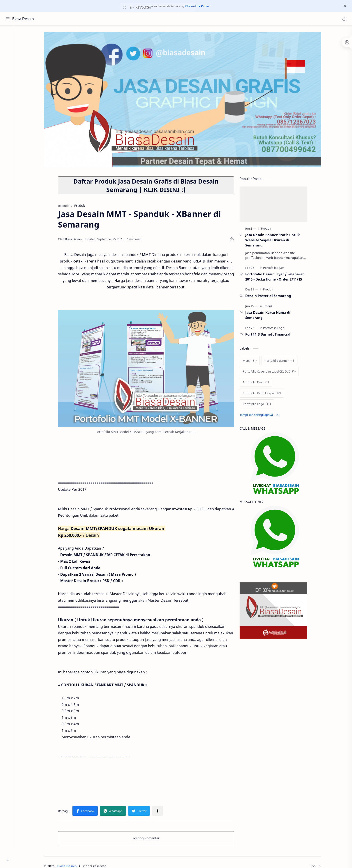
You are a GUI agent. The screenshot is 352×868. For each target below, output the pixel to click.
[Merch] (251, 361)
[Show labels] (262, 415)
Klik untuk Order (197, 6)
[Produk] (268, 229)
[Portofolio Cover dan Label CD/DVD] (271, 372)
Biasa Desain (23, 19)
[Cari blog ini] (94, 19)
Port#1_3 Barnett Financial (270, 335)
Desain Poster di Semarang (270, 296)
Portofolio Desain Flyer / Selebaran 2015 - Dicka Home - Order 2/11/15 (277, 277)
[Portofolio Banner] (281, 361)
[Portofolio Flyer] (275, 268)
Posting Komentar (148, 839)
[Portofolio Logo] (276, 328)
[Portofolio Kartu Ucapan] (264, 394)
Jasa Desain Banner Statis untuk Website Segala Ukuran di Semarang (274, 241)
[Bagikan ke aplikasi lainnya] (159, 811)
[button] (344, 19)
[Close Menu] (345, 6)
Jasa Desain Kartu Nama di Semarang (270, 315)
